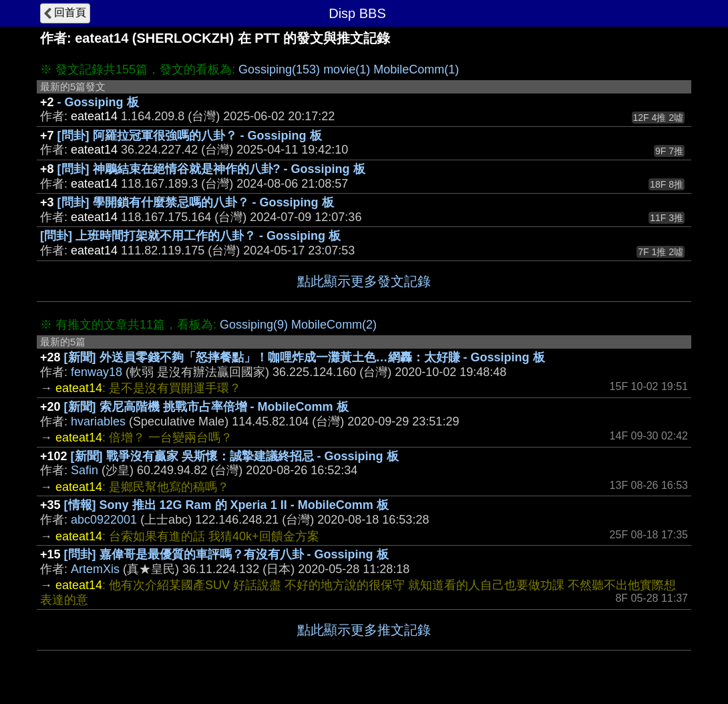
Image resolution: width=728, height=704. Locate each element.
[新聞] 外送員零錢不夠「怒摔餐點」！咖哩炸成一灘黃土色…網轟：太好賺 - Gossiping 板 (305, 357)
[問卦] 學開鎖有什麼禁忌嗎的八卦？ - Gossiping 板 (196, 202)
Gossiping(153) (279, 69)
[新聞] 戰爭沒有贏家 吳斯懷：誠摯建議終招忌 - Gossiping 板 (235, 456)
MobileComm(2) (334, 325)
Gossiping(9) (254, 325)
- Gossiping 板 (98, 102)
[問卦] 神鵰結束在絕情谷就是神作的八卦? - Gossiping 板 (211, 169)
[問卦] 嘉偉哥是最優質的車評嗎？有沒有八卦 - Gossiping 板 (226, 554)
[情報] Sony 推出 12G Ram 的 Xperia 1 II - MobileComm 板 (226, 505)
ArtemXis (95, 569)
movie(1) (347, 69)
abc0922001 (104, 520)
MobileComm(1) (416, 69)
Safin (84, 470)
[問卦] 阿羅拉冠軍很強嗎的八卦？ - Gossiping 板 (190, 136)
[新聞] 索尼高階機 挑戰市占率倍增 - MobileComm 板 (206, 407)
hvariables (98, 421)
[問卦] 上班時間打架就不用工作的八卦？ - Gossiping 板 (190, 236)
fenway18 (97, 372)
